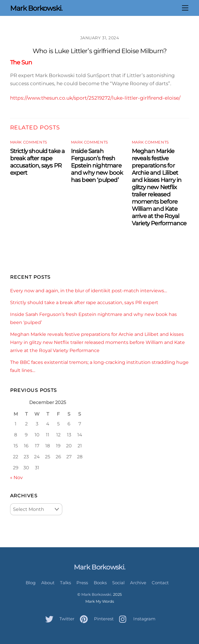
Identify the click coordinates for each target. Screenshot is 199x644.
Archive (138, 583)
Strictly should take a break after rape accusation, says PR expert (37, 162)
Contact (160, 583)
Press (82, 583)
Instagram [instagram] (136, 619)
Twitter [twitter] (58, 619)
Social (118, 583)
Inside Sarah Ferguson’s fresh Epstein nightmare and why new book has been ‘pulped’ (97, 165)
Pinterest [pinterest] (95, 619)
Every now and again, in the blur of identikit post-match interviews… (89, 291)
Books (100, 583)
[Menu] (185, 8)
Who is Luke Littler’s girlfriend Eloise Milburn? (99, 51)
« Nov (16, 477)
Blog (31, 583)
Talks (65, 583)
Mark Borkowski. (97, 594)
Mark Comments (29, 142)
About (48, 583)
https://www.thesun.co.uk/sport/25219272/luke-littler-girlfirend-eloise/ (95, 98)
